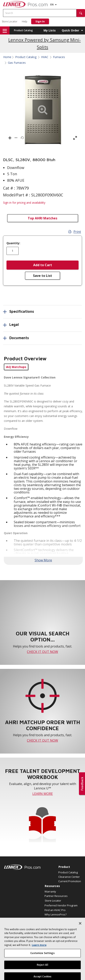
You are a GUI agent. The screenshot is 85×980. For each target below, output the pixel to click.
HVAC (45, 57)
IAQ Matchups (16, 367)
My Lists (50, 30)
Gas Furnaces (17, 63)
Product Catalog (23, 30)
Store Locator (10, 21)
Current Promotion (70, 881)
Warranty (50, 891)
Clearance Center (69, 877)
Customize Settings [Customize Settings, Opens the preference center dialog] (42, 959)
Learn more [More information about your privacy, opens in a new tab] (39, 951)
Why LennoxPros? (56, 914)
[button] (81, 13)
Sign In (40, 21)
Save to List (42, 276)
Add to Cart (43, 265)
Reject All (42, 971)
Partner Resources (56, 896)
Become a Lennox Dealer (60, 919)
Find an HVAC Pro (55, 910)
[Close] (80, 930)
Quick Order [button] (70, 30)
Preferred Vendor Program (61, 905)
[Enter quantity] (13, 251)
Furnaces (59, 57)
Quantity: (13, 243)
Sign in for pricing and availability (24, 203)
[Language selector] (52, 4)
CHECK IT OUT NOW (42, 652)
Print (75, 232)
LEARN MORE (43, 794)
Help (25, 21)
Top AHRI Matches (42, 218)
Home (7, 57)
